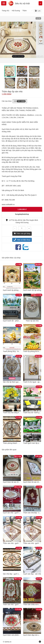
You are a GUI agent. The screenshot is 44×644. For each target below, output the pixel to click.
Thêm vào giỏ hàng (22, 233)
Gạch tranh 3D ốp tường (32, 290)
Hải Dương (16, 11)
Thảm (25, 11)
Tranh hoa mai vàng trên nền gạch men (17, 413)
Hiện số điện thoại (22, 240)
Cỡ (20, 101)
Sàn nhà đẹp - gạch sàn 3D (13, 574)
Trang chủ (6, 11)
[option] (22, 40)
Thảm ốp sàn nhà (32, 321)
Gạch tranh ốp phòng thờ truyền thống (17, 290)
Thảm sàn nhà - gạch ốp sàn (13, 543)
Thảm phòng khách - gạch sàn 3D (15, 443)
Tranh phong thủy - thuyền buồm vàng (17, 351)
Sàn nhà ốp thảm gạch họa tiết (14, 382)
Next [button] (40, 40)
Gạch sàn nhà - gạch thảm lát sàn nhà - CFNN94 (21, 513)
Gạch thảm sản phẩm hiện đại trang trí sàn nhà (20, 635)
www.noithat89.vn (8, 205)
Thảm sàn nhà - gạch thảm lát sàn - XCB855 (19, 604)
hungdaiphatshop (22, 214)
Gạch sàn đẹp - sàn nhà (32, 574)
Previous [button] (4, 40)
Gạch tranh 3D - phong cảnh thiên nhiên (18, 321)
